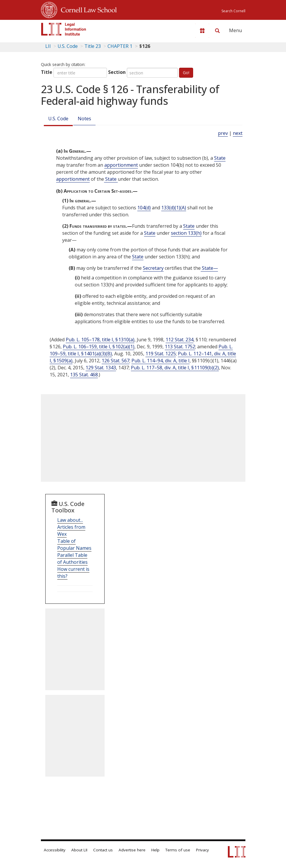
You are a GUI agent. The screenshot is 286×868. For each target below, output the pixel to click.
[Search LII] (217, 31)
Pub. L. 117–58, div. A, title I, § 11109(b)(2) (175, 368)
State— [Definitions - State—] (209, 268)
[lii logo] (64, 29)
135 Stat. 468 (84, 375)
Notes (84, 119)
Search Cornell (233, 11)
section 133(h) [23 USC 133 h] (186, 233)
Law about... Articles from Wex (71, 527)
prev (223, 133)
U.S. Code (58, 119)
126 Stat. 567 (116, 361)
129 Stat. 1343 (101, 368)
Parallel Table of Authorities (72, 559)
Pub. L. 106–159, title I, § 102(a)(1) (99, 347)
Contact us (103, 850)
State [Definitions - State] (220, 158)
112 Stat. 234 (180, 340)
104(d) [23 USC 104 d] (144, 208)
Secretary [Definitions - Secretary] (153, 268)
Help (155, 850)
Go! (186, 73)
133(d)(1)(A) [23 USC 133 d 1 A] (174, 208)
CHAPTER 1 (120, 46)
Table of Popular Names (74, 545)
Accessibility (55, 850)
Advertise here (132, 850)
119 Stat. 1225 (161, 354)
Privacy (202, 850)
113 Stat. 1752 (180, 347)
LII (48, 46)
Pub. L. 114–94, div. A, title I (161, 361)
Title (47, 72)
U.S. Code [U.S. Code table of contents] (68, 46)
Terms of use (178, 850)
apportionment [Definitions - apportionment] (121, 165)
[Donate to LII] (202, 31)
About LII (79, 850)
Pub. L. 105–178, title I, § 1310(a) (100, 340)
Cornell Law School (87, 9)
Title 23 (93, 46)
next (238, 133)
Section (117, 72)
